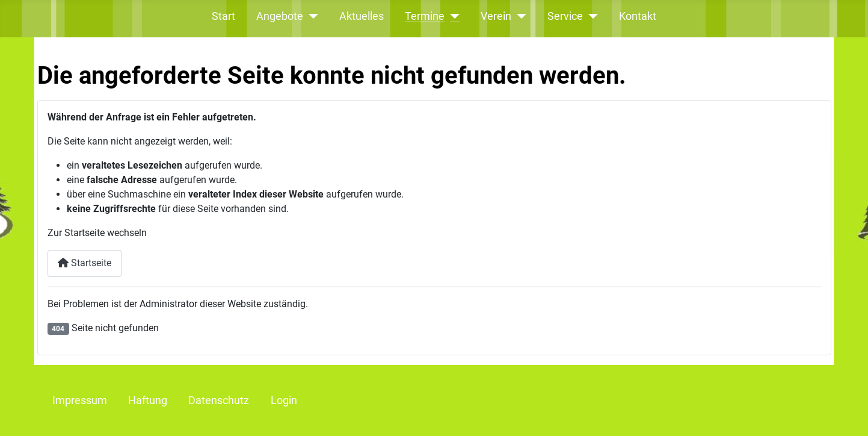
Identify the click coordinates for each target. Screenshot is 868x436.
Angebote (280, 16)
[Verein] (519, 16)
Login (284, 400)
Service (565, 16)
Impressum (80, 400)
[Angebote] (311, 16)
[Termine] (452, 16)
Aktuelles (362, 16)
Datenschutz (219, 400)
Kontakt (638, 16)
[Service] (590, 16)
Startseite (85, 263)
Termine (425, 16)
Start (223, 16)
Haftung (148, 400)
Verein (496, 16)
